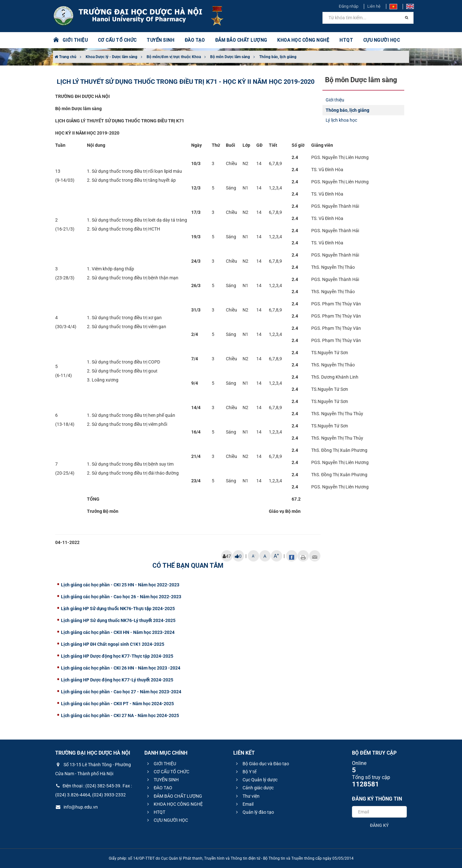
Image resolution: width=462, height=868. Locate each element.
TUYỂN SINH (160, 40)
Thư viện (247, 796)
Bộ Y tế (245, 772)
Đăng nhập (349, 6)
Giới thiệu (335, 100)
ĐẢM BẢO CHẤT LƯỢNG (241, 40)
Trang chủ (65, 57)
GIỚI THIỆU (75, 40)
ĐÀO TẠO (195, 40)
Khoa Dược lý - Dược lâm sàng (111, 57)
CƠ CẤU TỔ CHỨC (117, 40)
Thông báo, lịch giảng (278, 57)
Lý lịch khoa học (341, 120)
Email (244, 804)
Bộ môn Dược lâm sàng (230, 57)
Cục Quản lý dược (256, 780)
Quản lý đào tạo (254, 812)
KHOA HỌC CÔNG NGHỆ (303, 40)
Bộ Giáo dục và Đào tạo (262, 764)
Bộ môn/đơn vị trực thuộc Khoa (174, 57)
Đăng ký (379, 825)
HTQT (346, 40)
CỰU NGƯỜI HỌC (382, 40)
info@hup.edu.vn (77, 807)
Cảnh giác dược (254, 788)
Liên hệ (374, 6)
